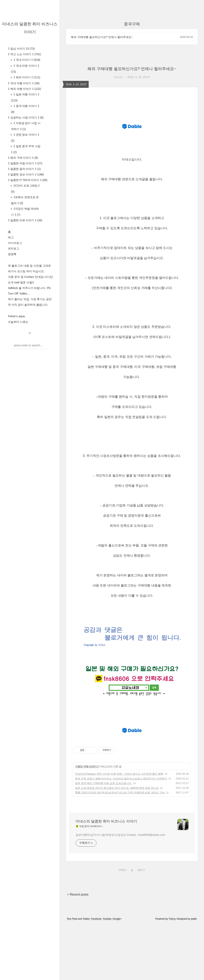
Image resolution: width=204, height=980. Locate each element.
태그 (11, 237)
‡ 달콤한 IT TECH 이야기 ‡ (28, 180)
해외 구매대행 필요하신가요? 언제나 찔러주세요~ (102, 37)
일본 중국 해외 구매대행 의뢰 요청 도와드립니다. (103, 839)
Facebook (96, 975)
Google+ (117, 975)
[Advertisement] (132, 749)
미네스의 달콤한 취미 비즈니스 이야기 (106, 877)
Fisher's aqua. (17, 316)
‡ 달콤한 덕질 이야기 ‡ (25, 163)
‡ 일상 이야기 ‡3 (21, 49)
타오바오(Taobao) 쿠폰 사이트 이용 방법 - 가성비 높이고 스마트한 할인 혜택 (119, 830)
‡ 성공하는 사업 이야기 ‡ (26, 117)
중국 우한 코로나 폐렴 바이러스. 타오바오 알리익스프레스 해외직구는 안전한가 (121, 834)
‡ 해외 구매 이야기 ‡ (23, 158)
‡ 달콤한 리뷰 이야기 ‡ (25, 220)
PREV (122, 925)
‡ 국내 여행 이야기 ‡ (24, 83)
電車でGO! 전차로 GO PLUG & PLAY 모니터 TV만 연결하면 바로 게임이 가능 (120, 848)
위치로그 (14, 249)
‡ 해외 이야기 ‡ (26, 77)
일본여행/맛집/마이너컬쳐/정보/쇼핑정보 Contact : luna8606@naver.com (120, 891)
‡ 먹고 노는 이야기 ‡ (25, 54)
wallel (194, 975)
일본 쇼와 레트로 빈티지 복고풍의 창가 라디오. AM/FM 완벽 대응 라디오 (117, 844)
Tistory (172, 975)
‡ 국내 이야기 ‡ (26, 60)
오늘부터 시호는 (18, 322)
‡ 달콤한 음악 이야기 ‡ (24, 169)
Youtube (107, 975)
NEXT (141, 925)
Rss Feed (72, 975)
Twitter (86, 975)
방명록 (12, 254)
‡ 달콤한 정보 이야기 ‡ (26, 174)
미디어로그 (15, 243)
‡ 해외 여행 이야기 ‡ (25, 89)
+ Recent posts (78, 950)
